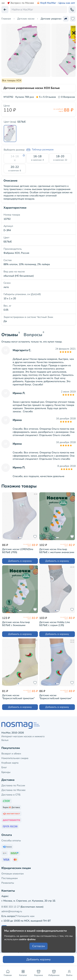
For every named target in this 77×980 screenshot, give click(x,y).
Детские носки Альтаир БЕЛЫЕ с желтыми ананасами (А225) (57, 551)
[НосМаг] (38, 725)
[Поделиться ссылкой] (66, 19)
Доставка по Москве (13, 790)
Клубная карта (10, 763)
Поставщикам (10, 878)
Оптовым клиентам (13, 874)
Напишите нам (26, 916)
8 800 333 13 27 (11, 907)
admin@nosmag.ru (12, 911)
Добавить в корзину (20, 561)
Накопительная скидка (15, 758)
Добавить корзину (38, 959)
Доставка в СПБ (11, 795)
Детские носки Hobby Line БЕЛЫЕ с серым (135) (55, 624)
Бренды (6, 772)
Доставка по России (13, 785)
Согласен (38, 946)
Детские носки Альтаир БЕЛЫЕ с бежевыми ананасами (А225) (16, 624)
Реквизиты (8, 883)
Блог (4, 767)
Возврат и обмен (11, 754)
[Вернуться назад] (5, 10)
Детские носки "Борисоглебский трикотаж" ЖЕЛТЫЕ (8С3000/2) (18, 697)
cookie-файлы (27, 939)
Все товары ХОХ (12, 80)
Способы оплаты (11, 841)
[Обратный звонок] (72, 10)
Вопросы (33, 335)
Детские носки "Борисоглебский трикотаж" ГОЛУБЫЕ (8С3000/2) (56, 697)
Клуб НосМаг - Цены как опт (56, 3)
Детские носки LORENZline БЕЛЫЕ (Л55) (18, 551)
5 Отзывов (46, 97)
